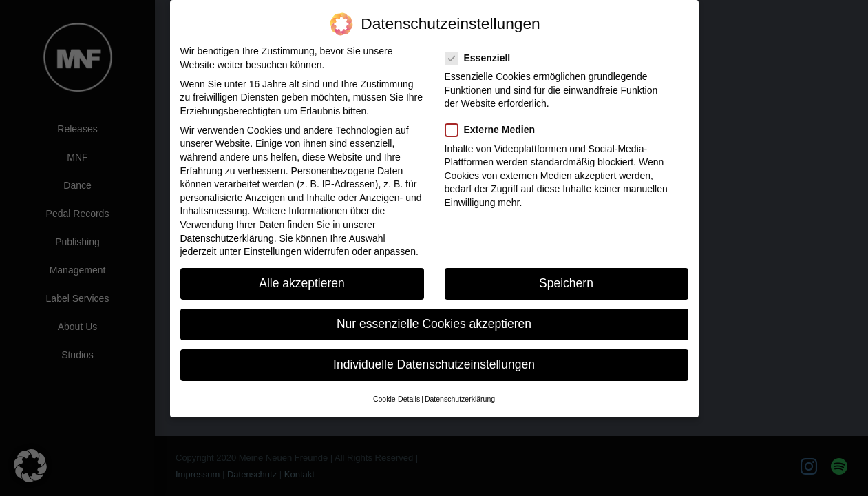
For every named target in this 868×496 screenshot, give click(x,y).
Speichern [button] (566, 283)
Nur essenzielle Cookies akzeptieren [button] (434, 324)
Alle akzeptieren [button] (302, 283)
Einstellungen (273, 251)
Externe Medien (494, 130)
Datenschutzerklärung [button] (460, 399)
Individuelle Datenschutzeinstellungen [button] (434, 364)
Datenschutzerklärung (227, 238)
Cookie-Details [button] (396, 399)
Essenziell (482, 58)
